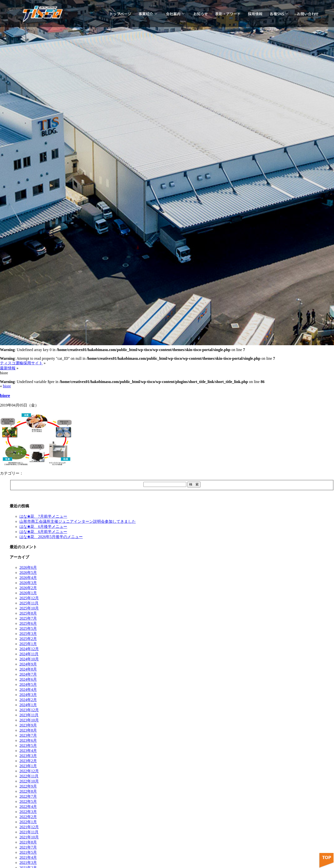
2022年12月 (29, 771)
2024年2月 (28, 700)
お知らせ (201, 14)
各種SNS (279, 14)
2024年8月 (28, 669)
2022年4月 (28, 807)
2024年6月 (28, 679)
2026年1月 (28, 593)
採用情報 (255, 14)
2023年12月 (29, 710)
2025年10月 (29, 608)
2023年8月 (28, 730)
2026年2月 (28, 588)
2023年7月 (28, 735)
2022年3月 (28, 812)
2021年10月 (29, 837)
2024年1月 (28, 705)
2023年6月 (28, 740)
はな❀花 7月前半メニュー (43, 516)
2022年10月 (29, 781)
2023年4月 (28, 751)
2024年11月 (29, 654)
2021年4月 (28, 857)
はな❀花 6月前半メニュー (43, 532)
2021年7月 (28, 847)
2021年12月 (29, 827)
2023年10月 (29, 720)
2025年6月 (28, 623)
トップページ (120, 14)
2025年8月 (28, 613)
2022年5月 (28, 802)
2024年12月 (29, 649)
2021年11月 (29, 832)
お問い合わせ (308, 14)
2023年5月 (28, 746)
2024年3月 (28, 695)
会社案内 (175, 14)
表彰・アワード (228, 14)
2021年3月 (28, 863)
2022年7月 (28, 796)
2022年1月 (28, 822)
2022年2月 (28, 817)
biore (7, 386)
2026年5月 (28, 573)
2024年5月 (28, 684)
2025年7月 (28, 618)
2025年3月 (28, 634)
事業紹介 (148, 14)
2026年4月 (28, 578)
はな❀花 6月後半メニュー (43, 527)
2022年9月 (28, 786)
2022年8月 (28, 791)
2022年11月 (29, 776)
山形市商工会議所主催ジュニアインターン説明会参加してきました (78, 521)
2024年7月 (28, 674)
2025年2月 (28, 639)
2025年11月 (29, 603)
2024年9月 (28, 664)
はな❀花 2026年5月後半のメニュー (51, 537)
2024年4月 (28, 690)
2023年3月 (28, 756)
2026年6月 (28, 567)
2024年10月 (29, 659)
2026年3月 (28, 583)
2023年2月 (28, 761)
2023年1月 (28, 766)
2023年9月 (28, 725)
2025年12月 (29, 598)
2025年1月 (28, 644)
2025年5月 (28, 629)
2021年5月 (28, 852)
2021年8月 (28, 842)
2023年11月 (29, 715)
